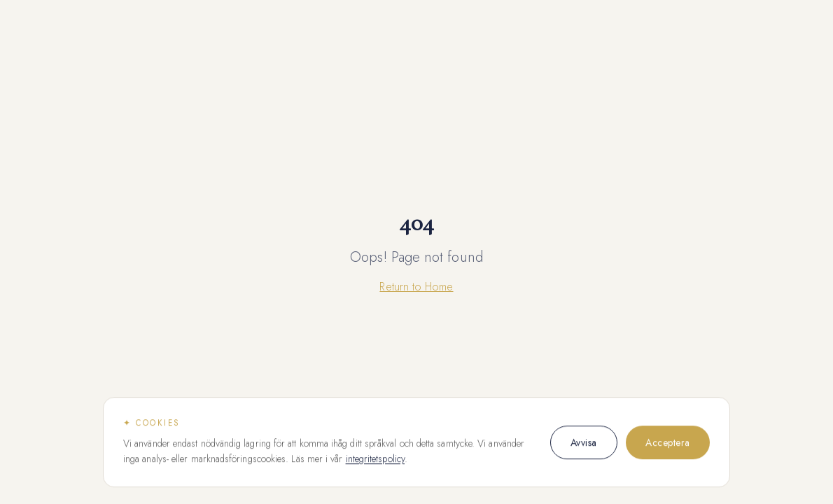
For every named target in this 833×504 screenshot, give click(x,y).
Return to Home (416, 287)
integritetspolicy (375, 459)
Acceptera (668, 442)
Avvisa (584, 442)
